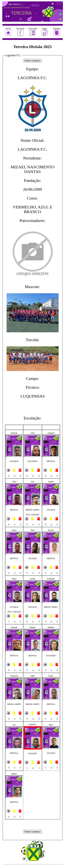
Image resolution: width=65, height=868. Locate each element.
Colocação (32, 28)
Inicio (8, 28)
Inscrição (20, 28)
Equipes (57, 28)
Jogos (45, 28)
